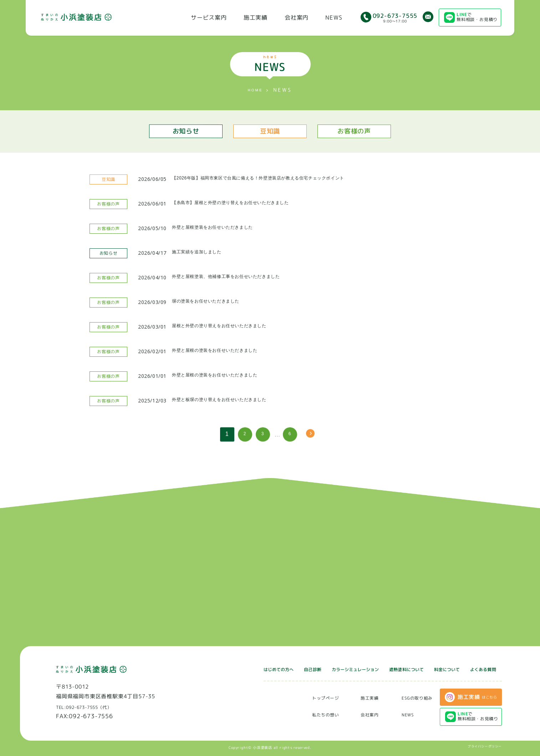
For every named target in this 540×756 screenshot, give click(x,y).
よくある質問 (479, 669)
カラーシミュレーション (319, 669)
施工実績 (256, 17)
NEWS (334, 17)
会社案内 (297, 17)
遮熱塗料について (384, 669)
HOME (255, 90)
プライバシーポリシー (483, 747)
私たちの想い (310, 714)
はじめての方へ (224, 669)
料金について (434, 669)
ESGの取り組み (413, 697)
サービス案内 (209, 17)
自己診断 (265, 669)
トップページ (310, 697)
